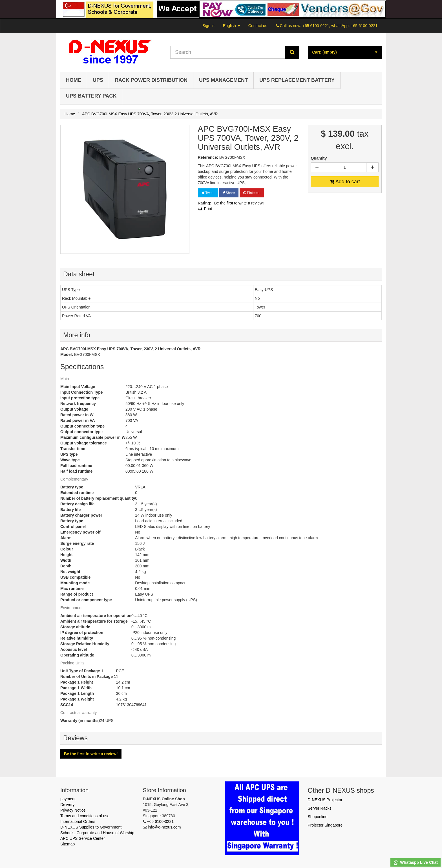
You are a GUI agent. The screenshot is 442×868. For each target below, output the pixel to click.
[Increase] (372, 167)
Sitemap (68, 844)
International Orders (78, 821)
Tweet (208, 193)
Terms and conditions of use (85, 816)
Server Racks (320, 808)
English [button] (231, 26)
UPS (98, 80)
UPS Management (223, 80)
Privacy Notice (73, 810)
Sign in (208, 26)
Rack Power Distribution (151, 80)
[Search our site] (228, 52)
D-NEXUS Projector (325, 800)
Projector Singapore (325, 825)
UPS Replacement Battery (297, 80)
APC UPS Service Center (83, 838)
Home (74, 80)
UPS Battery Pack (91, 96)
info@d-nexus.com (164, 827)
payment (68, 799)
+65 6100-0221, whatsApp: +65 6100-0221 (340, 26)
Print (205, 209)
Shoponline (318, 817)
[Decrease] (317, 167)
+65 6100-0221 (160, 821)
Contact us (258, 26)
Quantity (319, 158)
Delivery (68, 805)
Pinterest (252, 193)
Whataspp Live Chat (416, 863)
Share (229, 193)
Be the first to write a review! (239, 203)
